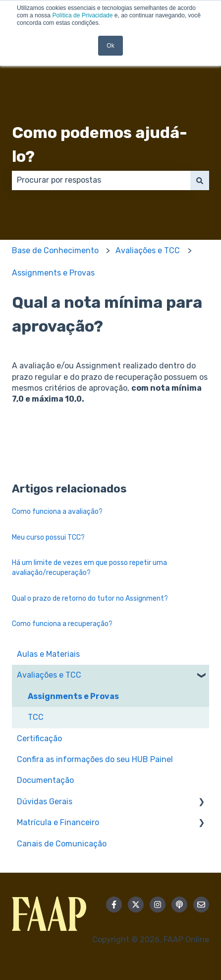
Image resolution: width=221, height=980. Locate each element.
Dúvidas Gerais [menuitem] (45, 802)
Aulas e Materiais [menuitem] (48, 654)
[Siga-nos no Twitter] (136, 905)
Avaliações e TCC (148, 250)
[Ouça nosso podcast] (179, 905)
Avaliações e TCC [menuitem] (49, 675)
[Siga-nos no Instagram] (158, 905)
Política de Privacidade (82, 15)
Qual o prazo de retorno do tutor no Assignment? (90, 598)
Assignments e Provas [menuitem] (73, 696)
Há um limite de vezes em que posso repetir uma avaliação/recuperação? (89, 568)
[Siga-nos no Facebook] (114, 905)
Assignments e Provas (53, 273)
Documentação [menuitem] (45, 780)
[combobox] (101, 180)
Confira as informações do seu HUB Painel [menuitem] (95, 759)
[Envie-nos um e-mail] (201, 905)
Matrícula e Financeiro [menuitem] (58, 822)
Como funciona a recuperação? (62, 624)
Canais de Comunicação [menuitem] (62, 844)
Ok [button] (110, 46)
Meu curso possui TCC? (48, 537)
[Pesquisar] (200, 180)
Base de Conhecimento (55, 250)
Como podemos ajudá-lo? (100, 144)
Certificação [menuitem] (39, 738)
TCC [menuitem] (36, 717)
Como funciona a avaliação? (57, 512)
